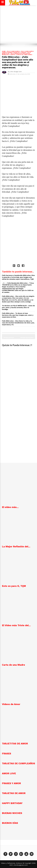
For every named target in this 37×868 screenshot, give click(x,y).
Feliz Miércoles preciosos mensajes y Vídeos (16, 54)
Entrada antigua (9, 338)
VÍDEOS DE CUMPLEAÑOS (24, 55)
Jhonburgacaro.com (20, 865)
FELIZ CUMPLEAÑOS (13, 51)
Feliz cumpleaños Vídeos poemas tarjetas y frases (18, 52)
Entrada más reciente (27, 338)
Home (4, 51)
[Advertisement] (18, 25)
